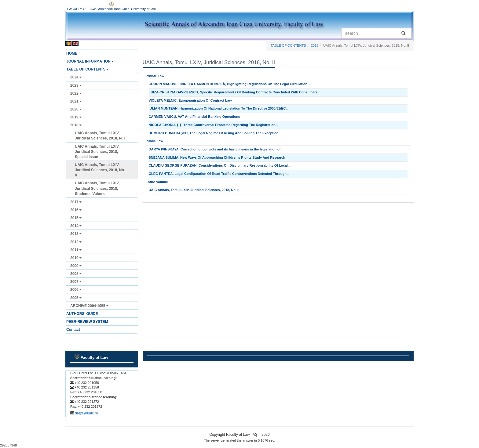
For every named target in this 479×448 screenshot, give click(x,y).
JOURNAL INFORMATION (90, 61)
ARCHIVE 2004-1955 (89, 306)
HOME (72, 53)
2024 (76, 77)
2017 (76, 202)
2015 (76, 218)
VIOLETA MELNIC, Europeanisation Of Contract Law (190, 100)
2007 (76, 282)
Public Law (154, 141)
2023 (76, 85)
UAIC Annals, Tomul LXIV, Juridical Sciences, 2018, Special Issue (97, 152)
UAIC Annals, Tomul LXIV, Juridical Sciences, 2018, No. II (100, 170)
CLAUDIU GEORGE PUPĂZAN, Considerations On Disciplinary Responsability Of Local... (220, 165)
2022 (76, 93)
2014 (76, 226)
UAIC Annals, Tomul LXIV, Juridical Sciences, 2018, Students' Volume (97, 188)
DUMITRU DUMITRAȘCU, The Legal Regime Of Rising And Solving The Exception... (215, 133)
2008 (76, 274)
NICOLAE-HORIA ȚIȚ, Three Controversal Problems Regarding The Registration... (214, 125)
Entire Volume (157, 182)
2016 (76, 210)
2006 (76, 290)
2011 (76, 250)
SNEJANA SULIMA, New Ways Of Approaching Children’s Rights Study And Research (217, 157)
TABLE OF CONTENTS (88, 69)
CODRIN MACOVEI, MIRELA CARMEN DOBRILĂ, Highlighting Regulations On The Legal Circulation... (230, 84)
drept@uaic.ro (86, 413)
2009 (76, 266)
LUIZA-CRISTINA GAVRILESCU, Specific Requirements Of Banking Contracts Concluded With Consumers (233, 92)
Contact (73, 330)
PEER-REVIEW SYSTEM (87, 322)
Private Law (155, 76)
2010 (76, 258)
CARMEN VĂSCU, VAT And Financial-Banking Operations (194, 117)
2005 (76, 298)
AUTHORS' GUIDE (82, 314)
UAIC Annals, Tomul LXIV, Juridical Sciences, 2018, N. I (100, 136)
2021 (76, 101)
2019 (76, 117)
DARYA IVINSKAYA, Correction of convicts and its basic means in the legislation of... (216, 149)
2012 (76, 242)
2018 (76, 125)
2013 (76, 234)
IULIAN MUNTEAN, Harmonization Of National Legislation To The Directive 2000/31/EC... (219, 108)
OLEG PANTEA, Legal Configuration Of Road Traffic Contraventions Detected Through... (219, 174)
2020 (76, 109)
